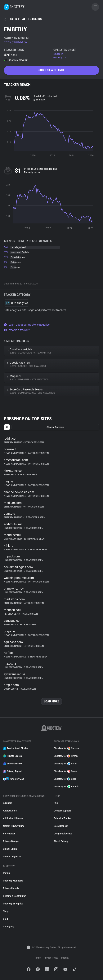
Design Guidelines (63, 834)
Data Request (61, 826)
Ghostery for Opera (65, 771)
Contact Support (62, 811)
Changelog (9, 927)
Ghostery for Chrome (66, 748)
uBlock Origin (10, 849)
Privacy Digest (12, 771)
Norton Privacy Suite (14, 826)
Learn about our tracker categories (27, 325)
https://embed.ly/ (16, 42)
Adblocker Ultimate (13, 818)
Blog (5, 919)
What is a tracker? (17, 330)
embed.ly (58, 54)
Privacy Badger (11, 841)
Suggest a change (51, 70)
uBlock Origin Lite (12, 857)
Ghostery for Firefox (66, 756)
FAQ (56, 803)
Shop (6, 911)
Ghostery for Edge (65, 779)
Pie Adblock (9, 834)
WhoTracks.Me (13, 764)
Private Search (12, 756)
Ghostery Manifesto (13, 881)
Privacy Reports (11, 888)
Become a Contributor (14, 896)
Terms (38, 958)
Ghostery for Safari (65, 764)
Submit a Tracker (63, 818)
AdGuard (8, 803)
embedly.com (60, 57)
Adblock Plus (10, 811)
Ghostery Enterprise (13, 904)
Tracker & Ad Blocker (16, 748)
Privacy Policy (51, 958)
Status (6, 873)
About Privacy (61, 841)
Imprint (65, 958)
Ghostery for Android (67, 787)
